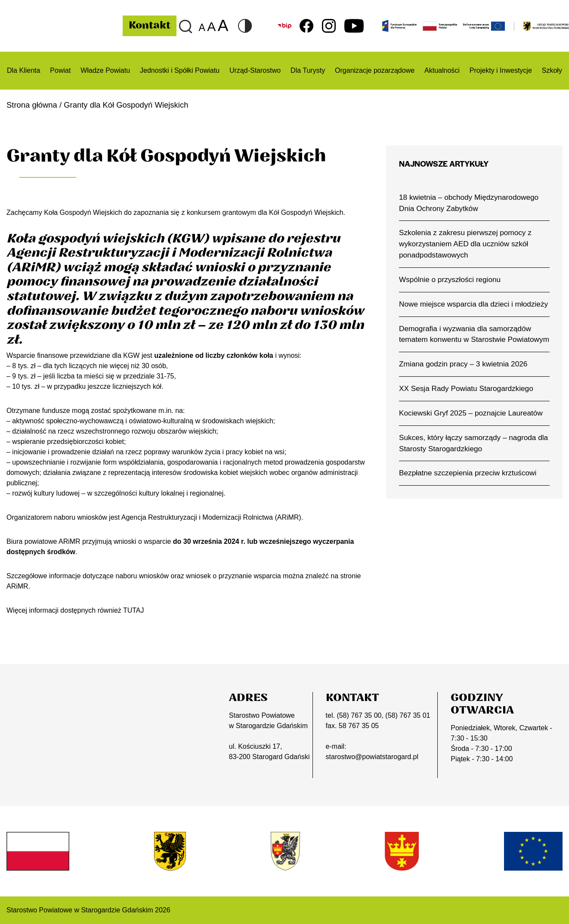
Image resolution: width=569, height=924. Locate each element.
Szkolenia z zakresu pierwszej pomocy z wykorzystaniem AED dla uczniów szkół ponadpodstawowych (465, 244)
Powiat (60, 70)
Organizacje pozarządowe (375, 70)
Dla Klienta (23, 70)
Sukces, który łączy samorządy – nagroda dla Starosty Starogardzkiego (473, 443)
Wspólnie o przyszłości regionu (450, 279)
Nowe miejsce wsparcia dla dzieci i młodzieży (473, 304)
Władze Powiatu (105, 70)
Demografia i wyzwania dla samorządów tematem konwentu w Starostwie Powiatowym (474, 334)
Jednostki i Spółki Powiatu (180, 70)
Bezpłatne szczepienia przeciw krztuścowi (468, 473)
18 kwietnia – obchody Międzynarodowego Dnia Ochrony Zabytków (469, 203)
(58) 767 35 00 (359, 715)
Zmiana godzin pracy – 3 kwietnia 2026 (463, 364)
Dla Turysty (308, 70)
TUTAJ (134, 610)
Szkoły (552, 70)
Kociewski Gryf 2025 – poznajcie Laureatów (471, 413)
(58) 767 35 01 (408, 715)
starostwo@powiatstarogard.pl (372, 757)
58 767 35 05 (359, 726)
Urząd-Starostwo (255, 70)
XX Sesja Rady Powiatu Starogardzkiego (466, 388)
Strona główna (32, 105)
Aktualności (442, 70)
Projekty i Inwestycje (501, 70)
